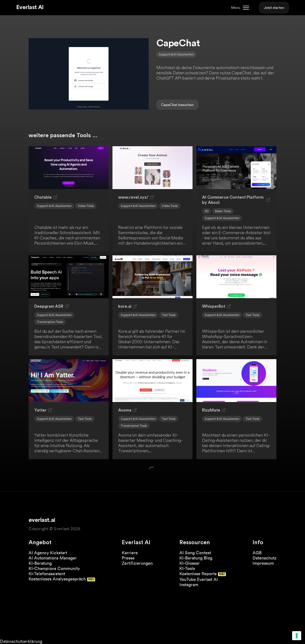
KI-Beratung (40, 563)
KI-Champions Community (54, 568)
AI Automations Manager (53, 558)
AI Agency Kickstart (48, 553)
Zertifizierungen (137, 563)
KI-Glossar (190, 563)
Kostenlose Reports (198, 574)
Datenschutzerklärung (21, 641)
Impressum (263, 563)
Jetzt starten (274, 8)
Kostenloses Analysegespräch (57, 579)
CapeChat (169, 105)
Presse (128, 558)
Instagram (189, 585)
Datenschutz (264, 558)
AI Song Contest (195, 553)
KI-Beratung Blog (196, 558)
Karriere (130, 553)
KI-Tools (187, 568)
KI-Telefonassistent (47, 574)
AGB (257, 553)
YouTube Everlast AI (199, 579)
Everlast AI (30, 7)
